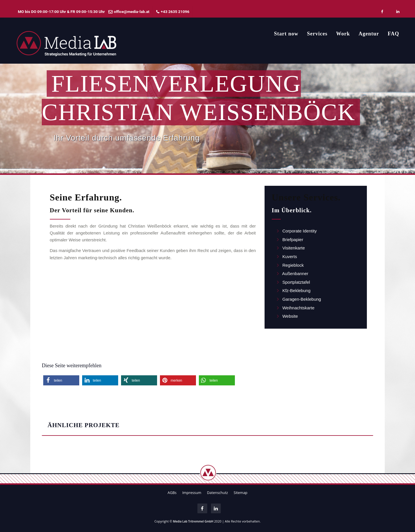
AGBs (172, 493)
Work (343, 34)
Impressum (192, 493)
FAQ (393, 34)
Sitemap (241, 493)
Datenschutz (217, 493)
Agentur (369, 34)
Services (317, 34)
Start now (286, 34)
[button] (61, 380)
